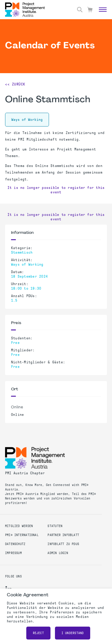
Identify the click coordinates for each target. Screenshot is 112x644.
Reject (38, 633)
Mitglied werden (19, 526)
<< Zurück (15, 84)
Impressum (13, 553)
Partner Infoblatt (63, 535)
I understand (73, 633)
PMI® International (22, 535)
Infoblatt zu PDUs (63, 544)
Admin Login (58, 553)
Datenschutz (15, 544)
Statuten (55, 526)
